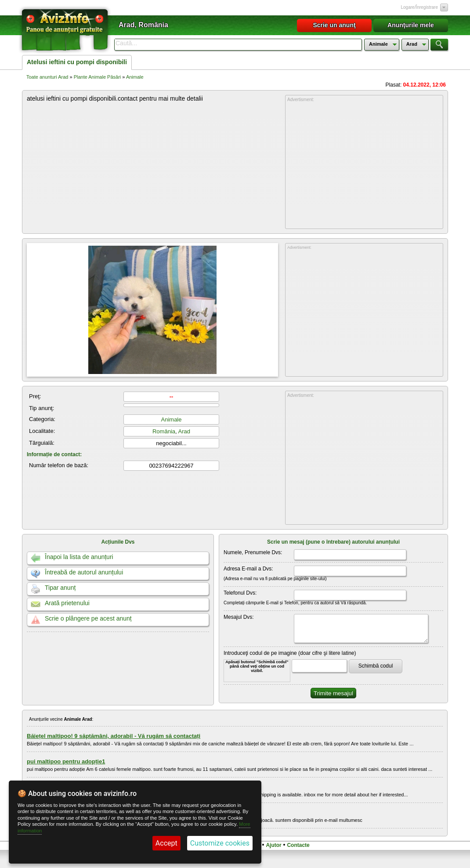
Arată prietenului (67, 603)
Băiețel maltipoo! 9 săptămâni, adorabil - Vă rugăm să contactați (114, 736)
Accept (166, 843)
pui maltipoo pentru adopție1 (66, 761)
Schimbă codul (376, 666)
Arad (184, 431)
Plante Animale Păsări (98, 77)
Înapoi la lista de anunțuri (79, 557)
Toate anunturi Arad (47, 77)
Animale (135, 77)
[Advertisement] (364, 166)
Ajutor (273, 845)
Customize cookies (220, 843)
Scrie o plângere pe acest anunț (88, 618)
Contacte (298, 845)
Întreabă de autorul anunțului (84, 572)
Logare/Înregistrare (420, 7)
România (164, 431)
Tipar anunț (60, 588)
